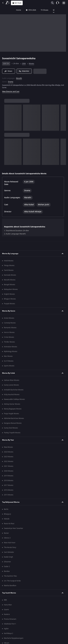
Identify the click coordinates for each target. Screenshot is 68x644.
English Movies (9, 294)
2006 (24, 64)
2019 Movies (9, 476)
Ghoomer (7, 562)
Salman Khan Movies (12, 380)
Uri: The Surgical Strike (12, 581)
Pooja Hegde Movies (11, 414)
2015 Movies (9, 495)
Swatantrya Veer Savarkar (14, 528)
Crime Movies (9, 337)
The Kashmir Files (10, 576)
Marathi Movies (10, 280)
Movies (42, 10)
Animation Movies (11, 347)
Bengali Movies (10, 285)
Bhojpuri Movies (10, 299)
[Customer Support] (58, 3)
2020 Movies (9, 471)
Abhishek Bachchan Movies (14, 418)
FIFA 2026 (17, 10)
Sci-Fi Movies (9, 361)
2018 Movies (9, 481)
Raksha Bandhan (10, 586)
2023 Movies (9, 457)
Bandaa (7, 571)
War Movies (8, 356)
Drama (11, 82)
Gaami (6, 610)
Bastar (6, 533)
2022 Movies (9, 461)
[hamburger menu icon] (64, 3)
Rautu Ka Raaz (9, 524)
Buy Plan (17, 3)
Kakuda (7, 519)
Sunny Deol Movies (11, 428)
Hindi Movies (9, 261)
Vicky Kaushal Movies (12, 395)
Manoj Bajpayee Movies (13, 409)
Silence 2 (7, 538)
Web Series (63, 10)
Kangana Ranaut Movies (13, 423)
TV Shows (31, 10)
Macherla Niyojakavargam (14, 638)
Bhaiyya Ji (7, 514)
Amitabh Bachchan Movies (14, 390)
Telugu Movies (9, 265)
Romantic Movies (10, 328)
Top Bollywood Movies (11, 502)
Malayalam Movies (11, 289)
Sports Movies (9, 366)
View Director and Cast (11, 92)
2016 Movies (9, 490)
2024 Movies (9, 452)
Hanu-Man (8, 605)
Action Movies (9, 318)
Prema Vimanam (10, 619)
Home (5, 10)
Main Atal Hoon (10, 543)
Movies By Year (8, 440)
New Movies (8, 447)
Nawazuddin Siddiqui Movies (14, 399)
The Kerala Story (10, 547)
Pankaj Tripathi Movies (12, 433)
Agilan (6, 629)
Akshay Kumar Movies (12, 404)
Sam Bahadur (9, 552)
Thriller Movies (9, 342)
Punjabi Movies (9, 304)
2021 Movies (9, 466)
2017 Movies (9, 485)
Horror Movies (9, 332)
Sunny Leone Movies (11, 385)
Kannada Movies (10, 275)
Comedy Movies (10, 323)
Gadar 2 (7, 566)
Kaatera (7, 614)
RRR (5, 600)
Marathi (19, 78)
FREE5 (52, 10)
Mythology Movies (11, 351)
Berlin (6, 509)
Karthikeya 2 (8, 633)
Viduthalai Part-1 (10, 624)
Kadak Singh (8, 557)
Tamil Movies (9, 270)
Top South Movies (9, 593)
